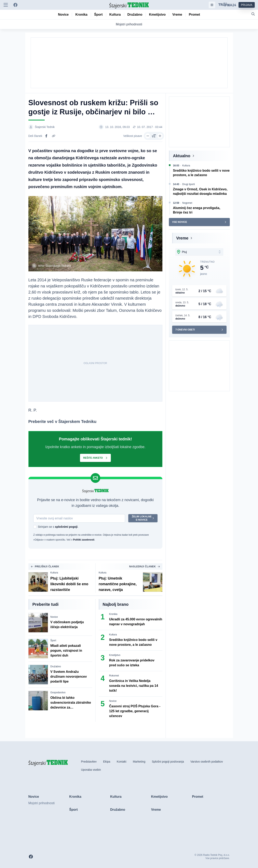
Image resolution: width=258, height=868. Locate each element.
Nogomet (187, 203)
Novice (54, 617)
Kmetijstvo (115, 655)
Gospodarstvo (58, 692)
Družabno (56, 666)
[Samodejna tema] (212, 5)
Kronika (113, 614)
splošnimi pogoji (66, 527)
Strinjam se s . (58, 527)
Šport (53, 640)
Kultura (54, 573)
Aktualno (182, 156)
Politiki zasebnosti (84, 540)
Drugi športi (188, 184)
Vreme (182, 238)
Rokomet (114, 676)
